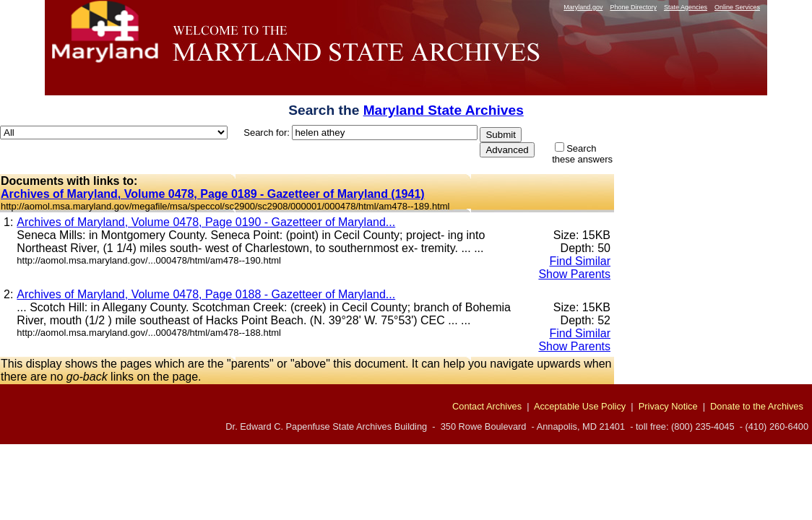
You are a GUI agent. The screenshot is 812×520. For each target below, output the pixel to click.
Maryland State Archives (444, 110)
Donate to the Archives (757, 406)
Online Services (737, 7)
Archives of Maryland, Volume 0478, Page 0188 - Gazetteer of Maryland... (206, 294)
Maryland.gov (583, 7)
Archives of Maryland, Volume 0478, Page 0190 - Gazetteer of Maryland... (206, 222)
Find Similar (580, 261)
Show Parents (574, 274)
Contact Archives (487, 406)
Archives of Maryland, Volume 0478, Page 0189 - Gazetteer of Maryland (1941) (213, 194)
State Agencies (686, 7)
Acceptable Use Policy (580, 406)
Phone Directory (633, 7)
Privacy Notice (668, 406)
